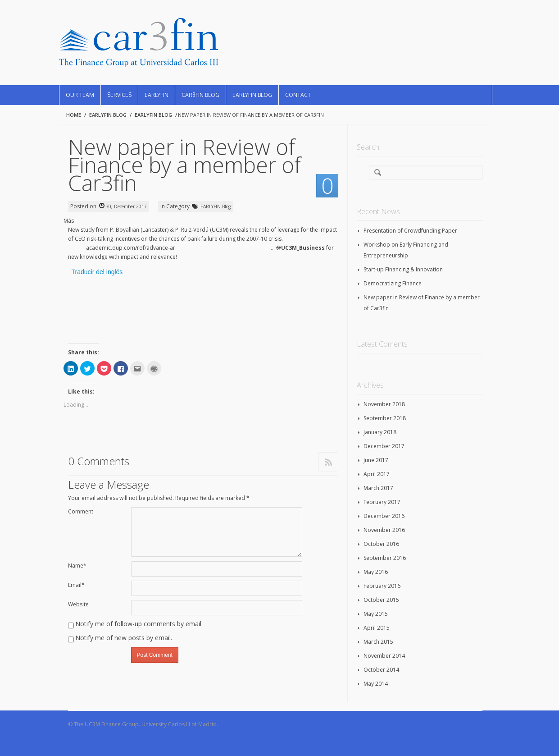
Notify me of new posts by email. (124, 638)
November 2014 (384, 656)
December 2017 (384, 446)
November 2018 (384, 404)
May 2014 (376, 684)
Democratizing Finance (393, 283)
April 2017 (377, 474)
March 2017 (378, 488)
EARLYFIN (157, 95)
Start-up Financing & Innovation (403, 269)
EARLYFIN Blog (252, 95)
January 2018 (380, 432)
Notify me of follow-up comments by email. (139, 624)
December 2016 (384, 516)
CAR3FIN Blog (200, 95)
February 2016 (382, 586)
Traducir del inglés (97, 272)
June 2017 (376, 460)
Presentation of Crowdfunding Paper (410, 231)
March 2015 (378, 642)
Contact (298, 95)
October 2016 (381, 544)
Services (119, 95)
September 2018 (385, 418)
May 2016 (376, 572)
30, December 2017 (126, 206)
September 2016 (385, 558)
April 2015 (377, 628)
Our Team (80, 95)
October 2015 (381, 600)
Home (74, 115)
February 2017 (382, 502)
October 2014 (381, 670)
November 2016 (384, 530)
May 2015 (376, 614)
